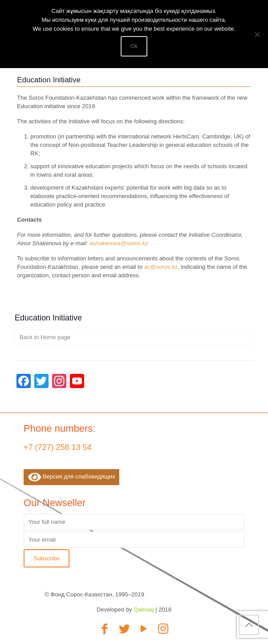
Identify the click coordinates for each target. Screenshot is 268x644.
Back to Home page (45, 337)
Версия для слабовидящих (71, 477)
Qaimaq (144, 610)
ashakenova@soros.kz (119, 243)
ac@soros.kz (161, 267)
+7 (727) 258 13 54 (58, 447)
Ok (134, 46)
